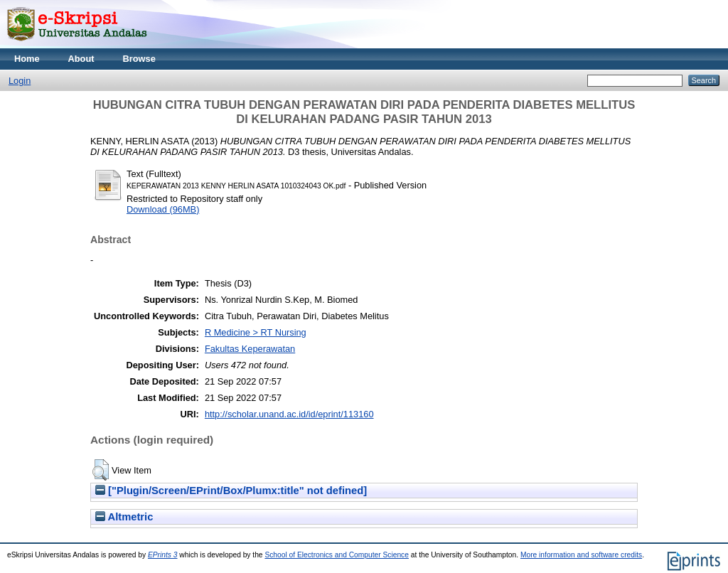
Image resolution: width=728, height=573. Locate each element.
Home (27, 59)
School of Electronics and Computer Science (337, 555)
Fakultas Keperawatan (250, 349)
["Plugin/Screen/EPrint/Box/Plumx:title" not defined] (231, 491)
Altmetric (124, 517)
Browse (139, 59)
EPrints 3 (163, 555)
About (81, 59)
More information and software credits (581, 555)
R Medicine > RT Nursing (256, 332)
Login (20, 81)
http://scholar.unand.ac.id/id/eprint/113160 (289, 414)
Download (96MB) (163, 209)
